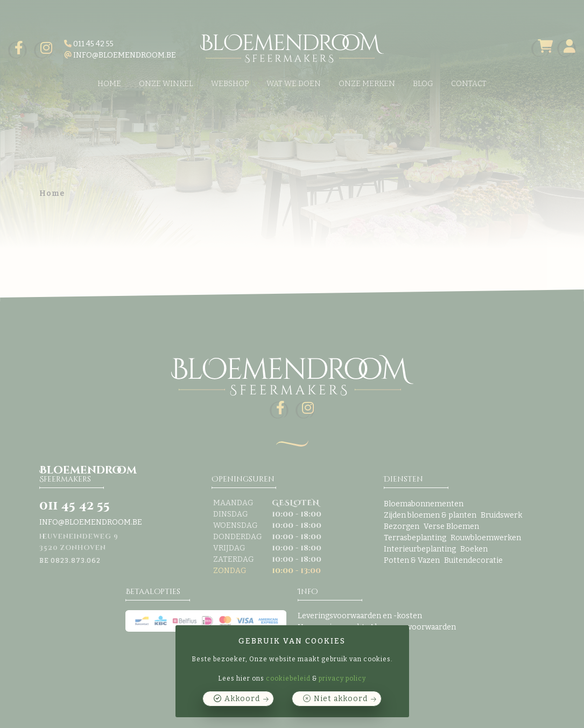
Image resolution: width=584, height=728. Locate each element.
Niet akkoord (341, 699)
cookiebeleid (288, 678)
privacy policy (342, 678)
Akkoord (242, 699)
